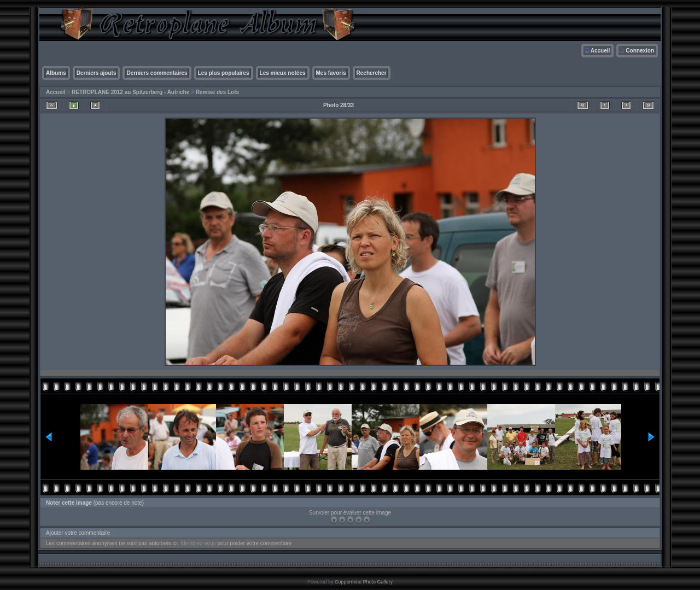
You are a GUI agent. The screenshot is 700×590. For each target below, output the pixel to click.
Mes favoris (331, 73)
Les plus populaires (224, 73)
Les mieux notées (283, 73)
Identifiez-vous (198, 543)
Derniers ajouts (97, 73)
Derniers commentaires (157, 73)
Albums (56, 73)
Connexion (640, 51)
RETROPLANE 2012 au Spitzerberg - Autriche (130, 92)
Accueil (600, 51)
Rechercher (372, 73)
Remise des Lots (217, 92)
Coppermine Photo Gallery (364, 582)
